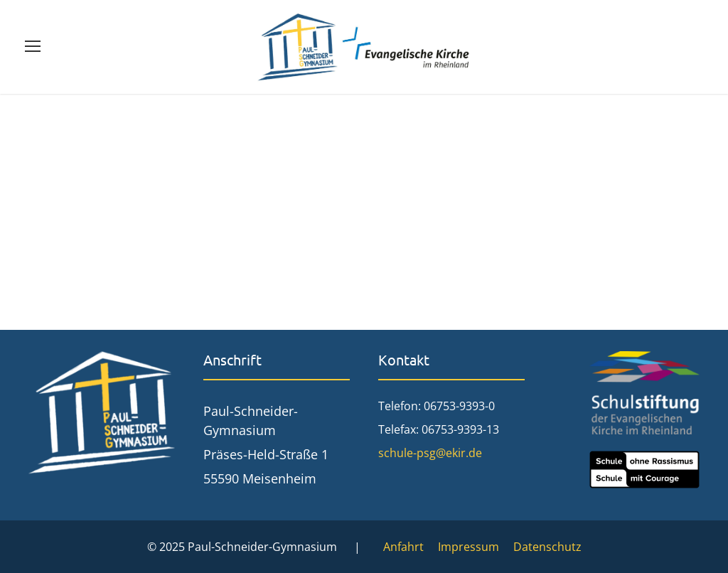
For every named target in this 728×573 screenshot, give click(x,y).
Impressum (469, 547)
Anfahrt (403, 547)
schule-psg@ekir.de (430, 453)
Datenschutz (547, 547)
